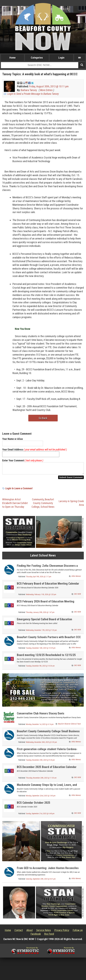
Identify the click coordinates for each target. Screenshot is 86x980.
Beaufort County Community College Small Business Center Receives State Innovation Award (48, 735)
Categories (37, 58)
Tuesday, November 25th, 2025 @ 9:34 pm (40, 762)
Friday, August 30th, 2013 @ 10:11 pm (49, 86)
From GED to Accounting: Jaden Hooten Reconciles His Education (48, 871)
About (30, 932)
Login (61, 58)
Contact (19, 932)
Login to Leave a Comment (19, 490)
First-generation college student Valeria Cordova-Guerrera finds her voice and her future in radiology (48, 753)
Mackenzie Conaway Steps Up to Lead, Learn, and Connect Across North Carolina (47, 788)
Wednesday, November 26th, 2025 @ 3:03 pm (41, 744)
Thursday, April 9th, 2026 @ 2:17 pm (39, 578)
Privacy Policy (62, 932)
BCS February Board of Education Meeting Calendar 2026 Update (48, 587)
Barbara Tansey (29, 90)
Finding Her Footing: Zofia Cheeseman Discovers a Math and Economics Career (47, 569)
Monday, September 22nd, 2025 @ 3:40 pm (41, 797)
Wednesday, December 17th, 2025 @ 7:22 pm (41, 632)
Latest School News (43, 557)
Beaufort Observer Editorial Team (69, 726)
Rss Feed (49, 936)
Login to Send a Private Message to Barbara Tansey (33, 94)
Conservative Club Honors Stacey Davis (41, 715)
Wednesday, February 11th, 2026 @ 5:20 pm (41, 596)
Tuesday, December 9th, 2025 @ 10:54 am (40, 668)
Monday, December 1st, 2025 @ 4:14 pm (40, 726)
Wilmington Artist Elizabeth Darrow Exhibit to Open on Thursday (15, 505)
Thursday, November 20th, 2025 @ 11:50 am (41, 780)
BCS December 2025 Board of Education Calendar (47, 769)
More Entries (46, 90)
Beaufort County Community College (43, 505)
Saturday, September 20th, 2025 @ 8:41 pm (41, 881)
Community (38, 501)
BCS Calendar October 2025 (34, 804)
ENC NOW (77, 596)
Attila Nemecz (76, 578)
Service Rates (44, 932)
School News (47, 509)
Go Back (43, 418)
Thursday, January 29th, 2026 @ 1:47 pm (40, 614)
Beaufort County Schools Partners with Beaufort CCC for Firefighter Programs (49, 641)
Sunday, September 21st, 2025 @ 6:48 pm (40, 815)
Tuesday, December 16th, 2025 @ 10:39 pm (41, 650)
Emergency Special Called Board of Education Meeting (44, 623)
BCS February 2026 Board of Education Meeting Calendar (46, 605)
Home (12, 58)
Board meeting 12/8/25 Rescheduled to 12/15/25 (46, 657)
